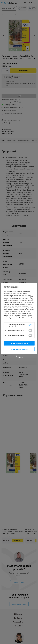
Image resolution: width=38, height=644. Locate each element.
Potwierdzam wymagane (19, 349)
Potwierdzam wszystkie (19, 343)
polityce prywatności (17, 302)
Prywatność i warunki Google (22, 306)
